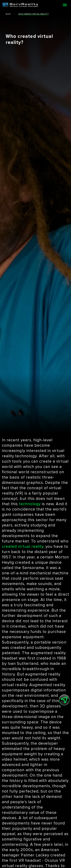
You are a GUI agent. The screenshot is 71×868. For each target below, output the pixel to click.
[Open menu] (65, 5)
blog (8, 14)
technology (30, 504)
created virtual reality (23, 547)
